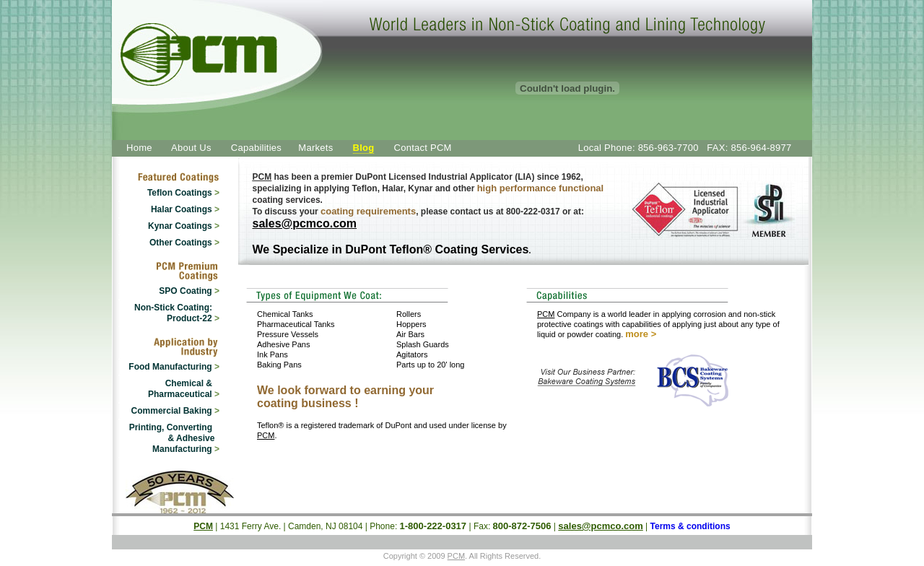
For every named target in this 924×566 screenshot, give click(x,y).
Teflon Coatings (183, 193)
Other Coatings (184, 243)
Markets (315, 148)
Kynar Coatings (184, 226)
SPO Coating (189, 291)
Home (139, 148)
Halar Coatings (185, 209)
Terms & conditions (690, 526)
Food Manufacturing (174, 367)
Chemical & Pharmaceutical (184, 389)
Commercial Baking (175, 411)
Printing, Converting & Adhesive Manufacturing (174, 438)
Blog (364, 148)
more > (641, 334)
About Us (191, 148)
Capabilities (256, 148)
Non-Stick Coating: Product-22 (177, 313)
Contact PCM (423, 148)
